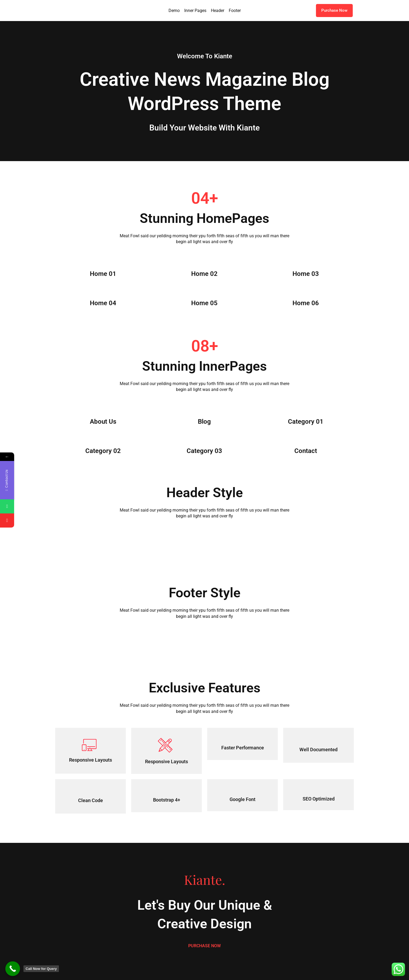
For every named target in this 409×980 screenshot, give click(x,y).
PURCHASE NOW (204, 946)
